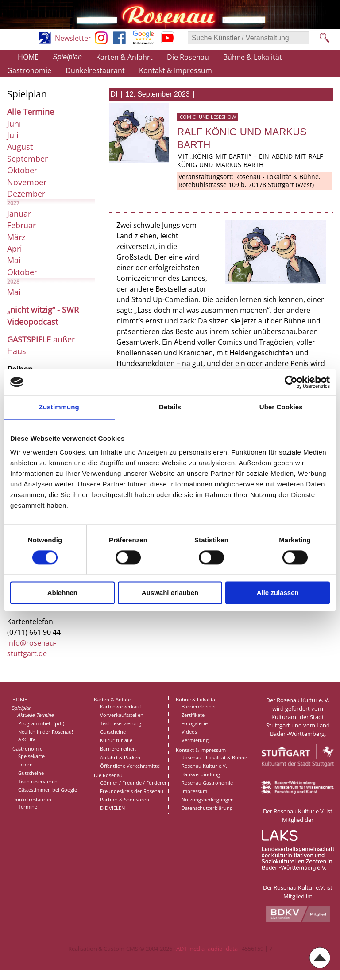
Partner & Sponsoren (125, 799)
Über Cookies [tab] (281, 407)
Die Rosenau (188, 57)
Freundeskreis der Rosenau (132, 791)
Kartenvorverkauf (121, 706)
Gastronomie (29, 70)
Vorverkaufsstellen (122, 715)
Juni (14, 124)
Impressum (194, 791)
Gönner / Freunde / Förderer (133, 783)
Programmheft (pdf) (41, 723)
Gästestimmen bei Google (48, 790)
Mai (14, 260)
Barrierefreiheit (118, 749)
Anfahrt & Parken (120, 757)
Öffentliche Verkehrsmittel (130, 766)
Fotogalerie (195, 723)
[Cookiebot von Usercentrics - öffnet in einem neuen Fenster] (291, 382)
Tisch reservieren (38, 781)
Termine (28, 807)
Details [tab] (170, 407)
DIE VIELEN (112, 808)
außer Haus (41, 345)
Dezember (26, 194)
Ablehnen (62, 593)
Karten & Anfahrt (124, 57)
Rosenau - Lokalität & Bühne (214, 757)
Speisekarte (31, 756)
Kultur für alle (116, 740)
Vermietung (195, 740)
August (20, 147)
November (27, 182)
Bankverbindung (201, 774)
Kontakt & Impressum (176, 70)
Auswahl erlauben (170, 593)
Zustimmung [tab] (59, 407)
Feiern (25, 764)
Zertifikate (193, 715)
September (27, 159)
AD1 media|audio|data (207, 949)
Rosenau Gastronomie (207, 783)
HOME (28, 57)
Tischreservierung (121, 723)
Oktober (22, 170)
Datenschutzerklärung (207, 808)
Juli (13, 135)
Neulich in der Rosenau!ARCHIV (46, 735)
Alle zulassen (278, 593)
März (16, 237)
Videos (189, 732)
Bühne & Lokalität (253, 57)
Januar (19, 214)
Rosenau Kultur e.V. (204, 766)
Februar (21, 225)
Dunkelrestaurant (95, 70)
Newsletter (73, 38)
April (16, 249)
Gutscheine (31, 773)
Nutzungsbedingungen (208, 799)
